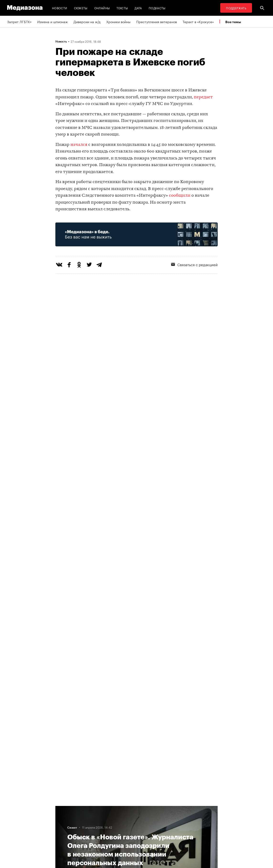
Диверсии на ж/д (87, 21)
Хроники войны (118, 21)
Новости (60, 8)
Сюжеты (81, 8)
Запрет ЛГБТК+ (19, 21)
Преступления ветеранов (157, 21)
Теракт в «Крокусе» (198, 21)
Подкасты (157, 8)
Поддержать (236, 8)
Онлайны (102, 8)
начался (79, 145)
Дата (138, 8)
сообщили (180, 196)
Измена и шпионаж (52, 21)
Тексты (122, 8)
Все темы (233, 22)
